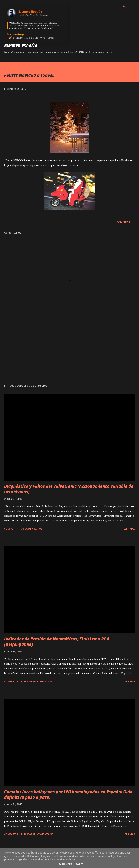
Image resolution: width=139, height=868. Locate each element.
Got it (79, 864)
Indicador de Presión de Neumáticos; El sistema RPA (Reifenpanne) (57, 642)
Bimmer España (21, 46)
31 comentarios (32, 529)
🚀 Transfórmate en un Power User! (31, 38)
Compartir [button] (124, 222)
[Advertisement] (69, 349)
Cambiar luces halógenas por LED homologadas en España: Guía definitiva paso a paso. (68, 794)
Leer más (129, 529)
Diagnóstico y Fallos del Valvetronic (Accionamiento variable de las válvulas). (69, 489)
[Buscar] (125, 6)
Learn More (65, 864)
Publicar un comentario (37, 681)
